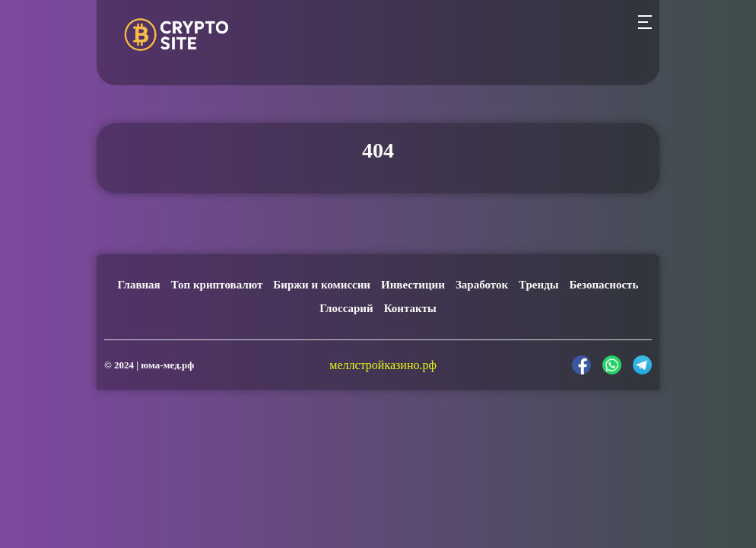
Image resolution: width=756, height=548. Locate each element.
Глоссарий (346, 308)
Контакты (410, 308)
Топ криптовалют (217, 285)
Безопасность (604, 285)
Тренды (538, 285)
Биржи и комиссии (322, 285)
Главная (139, 285)
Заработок (482, 285)
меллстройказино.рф (383, 365)
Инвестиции (413, 285)
